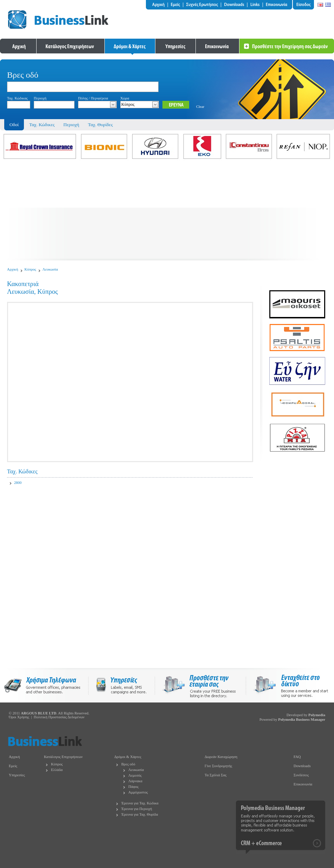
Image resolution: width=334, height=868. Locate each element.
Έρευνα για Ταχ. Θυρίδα (140, 814)
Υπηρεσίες (17, 775)
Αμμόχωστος (138, 792)
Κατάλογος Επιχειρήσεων (63, 757)
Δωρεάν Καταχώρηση (221, 757)
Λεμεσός (135, 775)
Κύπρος (30, 269)
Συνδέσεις (301, 775)
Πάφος (133, 787)
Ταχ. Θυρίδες (100, 125)
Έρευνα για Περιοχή (137, 809)
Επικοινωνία (303, 784)
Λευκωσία (50, 269)
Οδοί (14, 125)
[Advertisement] (167, 211)
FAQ (297, 757)
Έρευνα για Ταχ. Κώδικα (140, 803)
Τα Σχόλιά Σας (216, 775)
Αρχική (13, 269)
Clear (200, 107)
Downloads (302, 766)
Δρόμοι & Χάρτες (128, 757)
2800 (18, 483)
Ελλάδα (57, 770)
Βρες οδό (128, 764)
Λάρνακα (135, 781)
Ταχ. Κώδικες (42, 125)
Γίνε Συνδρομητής (218, 766)
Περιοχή (71, 125)
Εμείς (13, 766)
